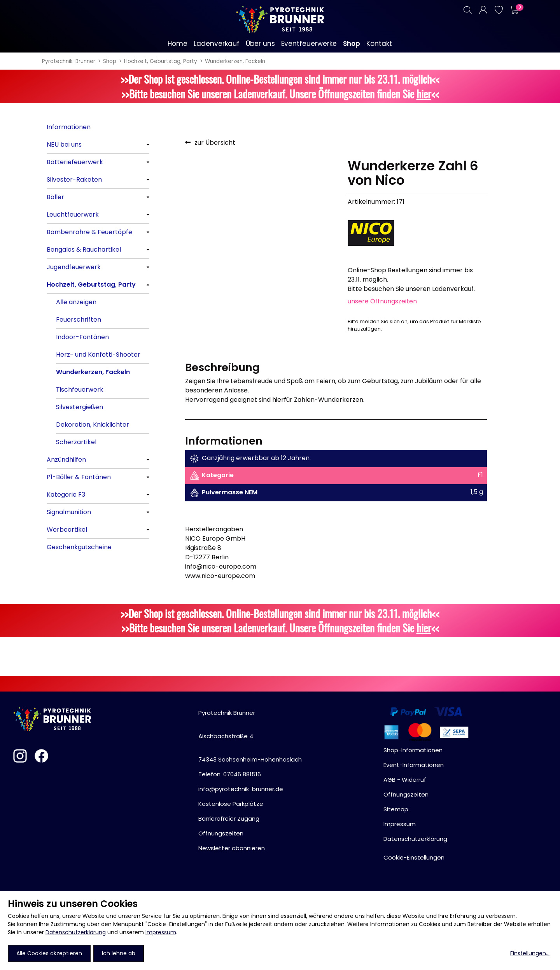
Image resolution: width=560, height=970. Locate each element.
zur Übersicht (215, 143)
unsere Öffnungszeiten (382, 301)
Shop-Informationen (413, 750)
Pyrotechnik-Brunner (69, 61)
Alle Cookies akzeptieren (49, 953)
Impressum (161, 932)
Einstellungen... (530, 953)
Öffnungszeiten (221, 833)
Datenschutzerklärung (76, 932)
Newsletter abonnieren (232, 848)
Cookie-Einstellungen (414, 857)
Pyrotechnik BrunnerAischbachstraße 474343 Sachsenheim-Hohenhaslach (250, 736)
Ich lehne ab (119, 953)
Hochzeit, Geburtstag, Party (161, 61)
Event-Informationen (414, 765)
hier (424, 94)
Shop (110, 61)
